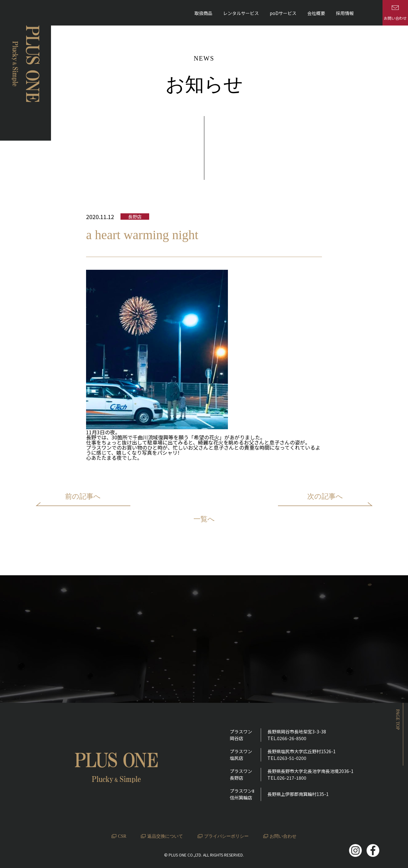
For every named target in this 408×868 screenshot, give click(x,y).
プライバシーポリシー (226, 836)
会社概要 (316, 13)
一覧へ (204, 519)
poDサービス (283, 13)
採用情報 (345, 13)
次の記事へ (325, 496)
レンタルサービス (241, 13)
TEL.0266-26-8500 (287, 738)
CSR (122, 836)
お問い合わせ (283, 836)
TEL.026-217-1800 (287, 778)
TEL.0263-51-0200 (287, 758)
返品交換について (165, 836)
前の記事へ (83, 496)
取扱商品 (203, 13)
